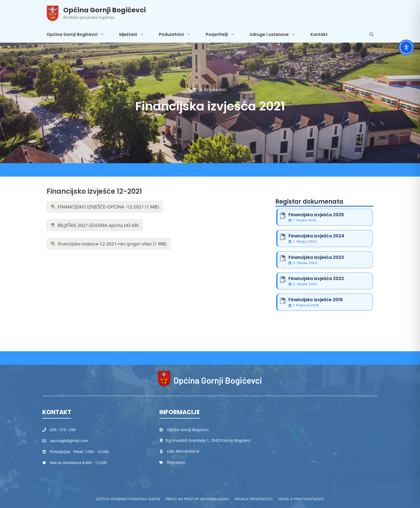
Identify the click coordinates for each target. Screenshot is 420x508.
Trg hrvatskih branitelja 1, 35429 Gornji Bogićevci (208, 440)
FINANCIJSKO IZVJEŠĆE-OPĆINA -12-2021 (101, 207)
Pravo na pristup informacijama (197, 499)
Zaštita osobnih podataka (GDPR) (128, 499)
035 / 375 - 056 (63, 430)
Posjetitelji (224, 35)
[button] (371, 35)
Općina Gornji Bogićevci (104, 10)
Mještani (135, 35)
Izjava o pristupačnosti (301, 499)
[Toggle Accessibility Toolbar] (406, 47)
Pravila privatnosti (254, 499)
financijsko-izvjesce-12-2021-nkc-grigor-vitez (105, 244)
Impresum (176, 462)
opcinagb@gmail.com (69, 441)
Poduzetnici (179, 35)
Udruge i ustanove (276, 35)
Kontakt (319, 34)
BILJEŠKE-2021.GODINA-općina (90, 225)
